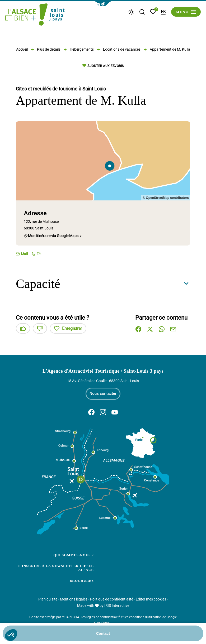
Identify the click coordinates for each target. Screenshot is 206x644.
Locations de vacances (122, 49)
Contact (103, 633)
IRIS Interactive (117, 605)
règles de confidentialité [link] (103, 617)
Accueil (22, 49)
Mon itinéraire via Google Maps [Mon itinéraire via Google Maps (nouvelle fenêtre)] (53, 236)
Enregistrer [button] (68, 328)
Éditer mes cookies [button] (151, 599)
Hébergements (82, 49)
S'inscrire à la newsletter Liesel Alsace (56, 568)
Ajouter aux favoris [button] (103, 66)
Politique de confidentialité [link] (112, 599)
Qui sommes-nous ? (74, 555)
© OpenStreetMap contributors (166, 198)
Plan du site (48, 599)
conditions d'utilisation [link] (145, 617)
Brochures (82, 581)
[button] (103, 4)
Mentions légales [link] (74, 599)
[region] (103, 161)
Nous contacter (103, 393)
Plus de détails (49, 49)
